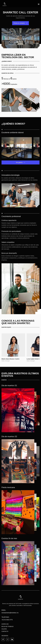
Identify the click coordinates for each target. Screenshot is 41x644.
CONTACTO (5, 631)
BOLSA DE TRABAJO (7, 627)
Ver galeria (19, 162)
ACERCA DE (5, 624)
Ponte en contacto (19, 23)
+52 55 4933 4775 (7, 620)
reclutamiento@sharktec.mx (10, 613)
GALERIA (4, 629)
